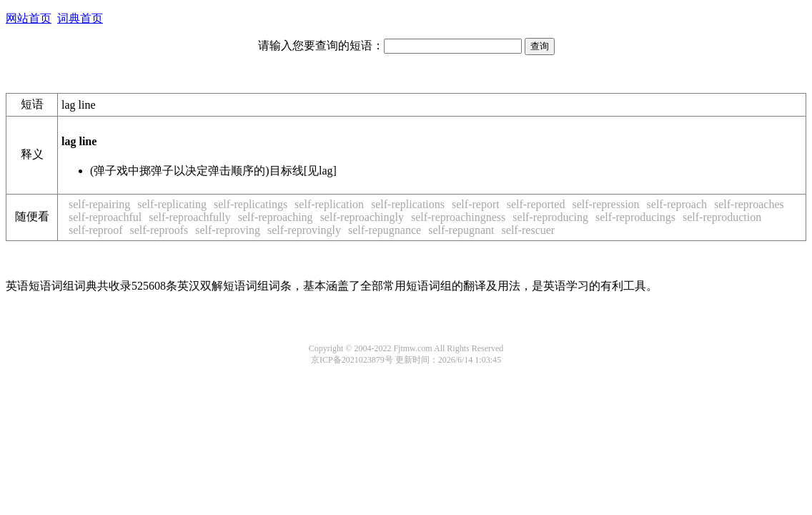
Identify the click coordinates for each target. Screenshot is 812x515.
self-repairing (99, 204)
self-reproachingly (362, 217)
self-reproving (228, 230)
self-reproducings (635, 217)
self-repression (605, 204)
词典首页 (80, 18)
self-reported (536, 204)
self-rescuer (529, 230)
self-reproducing (550, 217)
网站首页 (29, 18)
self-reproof (96, 230)
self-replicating (172, 204)
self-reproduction (722, 217)
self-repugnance (385, 230)
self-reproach (677, 204)
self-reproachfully (190, 217)
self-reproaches (749, 204)
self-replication (329, 204)
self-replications (408, 204)
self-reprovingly (304, 230)
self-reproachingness (458, 217)
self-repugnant (461, 230)
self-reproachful (105, 217)
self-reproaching (276, 217)
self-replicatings (251, 204)
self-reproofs (159, 230)
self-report (476, 204)
